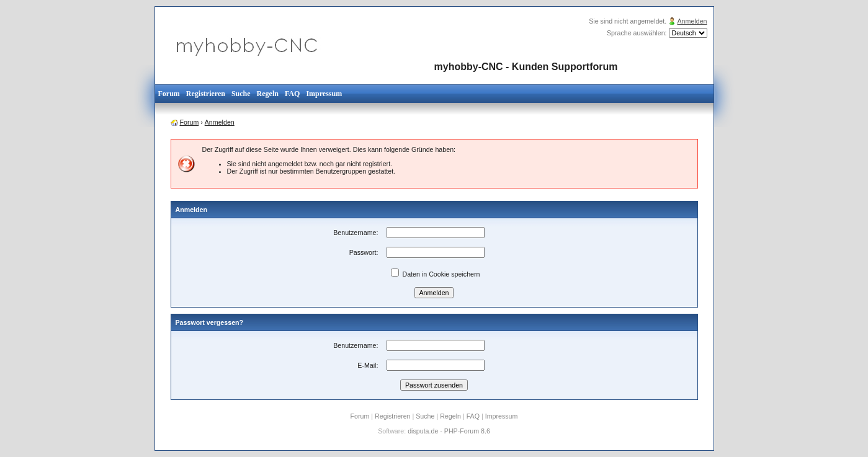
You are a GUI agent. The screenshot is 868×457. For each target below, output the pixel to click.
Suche (241, 94)
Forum (169, 94)
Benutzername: (356, 233)
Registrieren (206, 94)
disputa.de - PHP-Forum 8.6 (449, 431)
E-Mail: (368, 365)
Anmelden (692, 21)
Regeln (268, 94)
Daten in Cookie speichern (436, 274)
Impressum (324, 94)
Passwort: (364, 252)
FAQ (292, 94)
